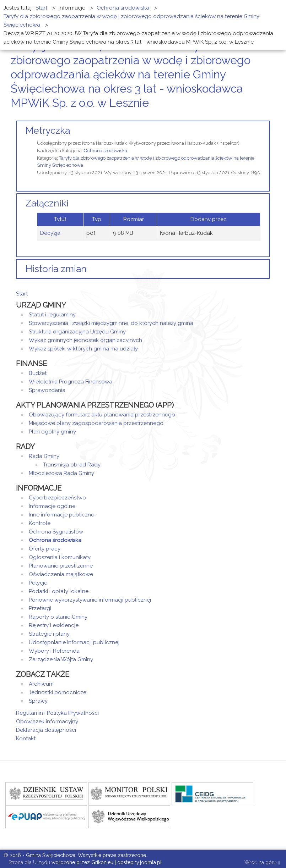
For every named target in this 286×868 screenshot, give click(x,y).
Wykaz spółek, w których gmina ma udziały (83, 349)
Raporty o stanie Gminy (58, 617)
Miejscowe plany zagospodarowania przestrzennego (96, 423)
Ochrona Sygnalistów (56, 532)
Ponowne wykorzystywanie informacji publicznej (90, 600)
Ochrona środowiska (106, 151)
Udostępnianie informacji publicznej (74, 642)
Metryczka (48, 131)
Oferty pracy (45, 549)
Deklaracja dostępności (46, 730)
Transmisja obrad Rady (72, 465)
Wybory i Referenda (54, 651)
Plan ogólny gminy (52, 432)
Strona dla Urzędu (29, 862)
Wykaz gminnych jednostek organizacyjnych (85, 340)
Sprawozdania (47, 390)
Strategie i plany (49, 634)
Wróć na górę (262, 863)
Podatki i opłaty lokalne (59, 591)
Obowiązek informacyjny (47, 722)
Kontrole (40, 523)
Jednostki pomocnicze (58, 692)
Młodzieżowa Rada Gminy (61, 473)
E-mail (268, 116)
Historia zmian (56, 269)
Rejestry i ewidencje (54, 625)
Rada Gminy (44, 456)
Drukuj (259, 116)
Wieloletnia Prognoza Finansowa (71, 382)
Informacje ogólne (52, 506)
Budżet (38, 373)
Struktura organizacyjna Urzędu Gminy (77, 332)
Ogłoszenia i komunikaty (60, 557)
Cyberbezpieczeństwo (57, 498)
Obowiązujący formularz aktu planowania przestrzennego (102, 415)
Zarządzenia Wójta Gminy (61, 659)
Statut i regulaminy (52, 315)
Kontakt (26, 739)
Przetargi (40, 608)
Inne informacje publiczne (61, 515)
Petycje (38, 583)
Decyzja (50, 233)
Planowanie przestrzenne (61, 566)
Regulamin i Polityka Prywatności (57, 713)
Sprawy (38, 701)
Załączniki (47, 203)
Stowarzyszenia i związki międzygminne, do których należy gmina (111, 323)
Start (22, 294)
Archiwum (41, 684)
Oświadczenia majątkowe (61, 574)
